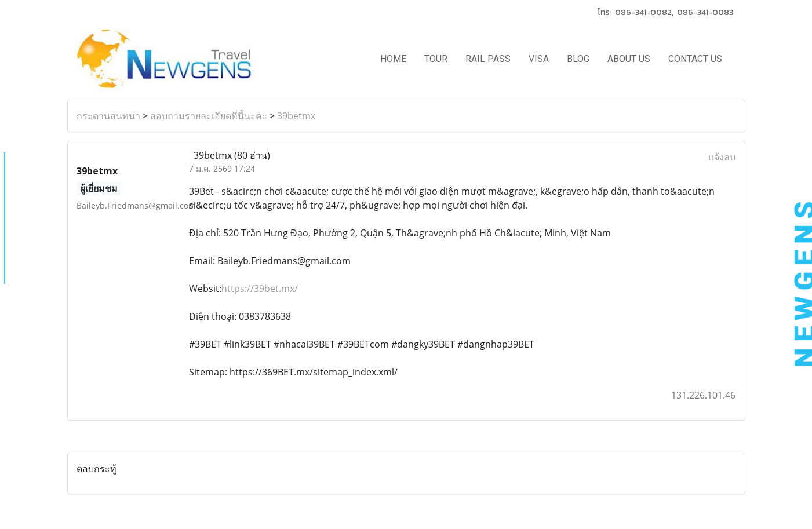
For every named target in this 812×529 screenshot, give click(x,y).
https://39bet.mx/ (260, 289)
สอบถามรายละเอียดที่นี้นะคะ (209, 116)
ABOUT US (629, 59)
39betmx (296, 116)
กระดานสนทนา (108, 116)
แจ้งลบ (722, 157)
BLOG (578, 59)
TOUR (436, 59)
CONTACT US (695, 59)
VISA (539, 59)
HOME (393, 59)
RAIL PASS (488, 59)
